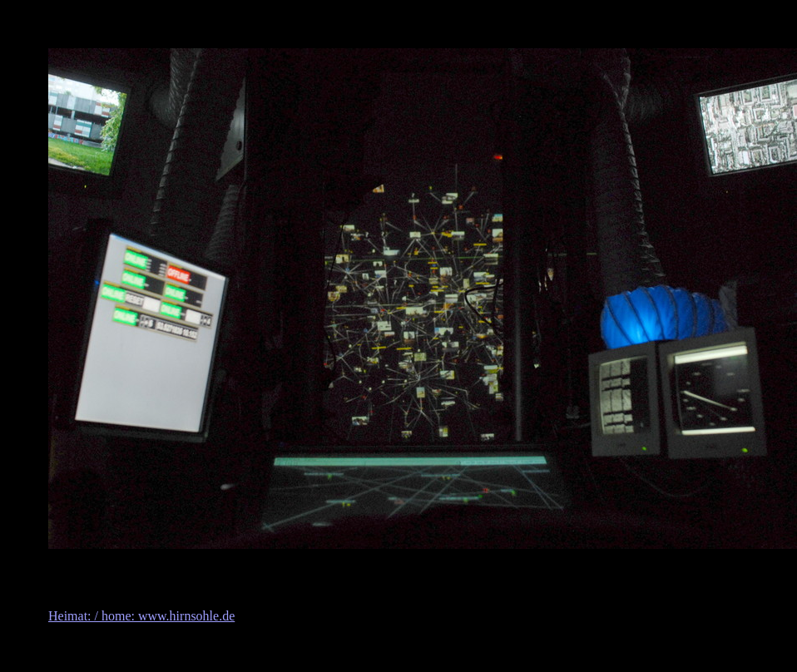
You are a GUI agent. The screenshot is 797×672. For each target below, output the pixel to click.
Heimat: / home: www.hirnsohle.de (141, 616)
